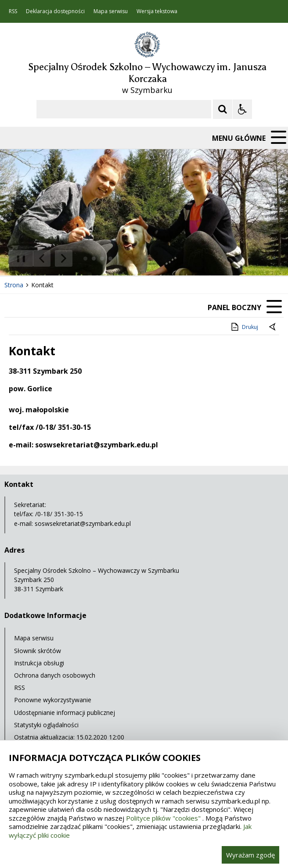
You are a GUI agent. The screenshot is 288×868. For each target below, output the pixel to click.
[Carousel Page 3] (102, 259)
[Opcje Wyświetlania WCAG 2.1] (242, 109)
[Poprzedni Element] (42, 258)
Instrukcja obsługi (39, 663)
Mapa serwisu (111, 11)
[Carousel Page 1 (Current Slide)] (85, 259)
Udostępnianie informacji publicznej (65, 713)
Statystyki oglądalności (46, 725)
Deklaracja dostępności (55, 11)
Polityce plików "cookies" (163, 818)
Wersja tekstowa (157, 11)
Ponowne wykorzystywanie (53, 700)
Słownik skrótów (38, 651)
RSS (13, 11)
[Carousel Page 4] (110, 259)
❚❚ (18, 258)
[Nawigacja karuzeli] (53, 258)
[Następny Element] (64, 258)
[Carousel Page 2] (94, 259)
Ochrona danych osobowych (55, 675)
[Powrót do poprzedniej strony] (273, 327)
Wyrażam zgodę (250, 855)
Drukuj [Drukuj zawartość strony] (244, 327)
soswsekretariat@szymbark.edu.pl (83, 523)
